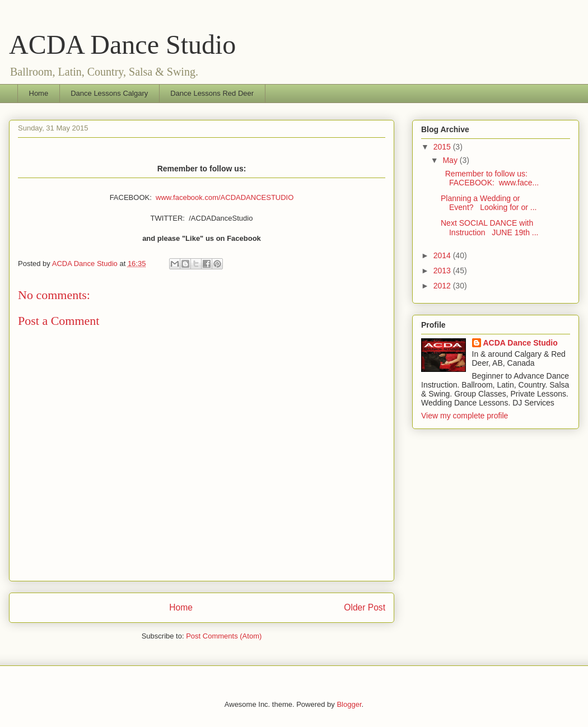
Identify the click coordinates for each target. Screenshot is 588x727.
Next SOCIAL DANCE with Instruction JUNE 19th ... (490, 228)
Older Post (365, 607)
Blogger (349, 704)
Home (39, 93)
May (451, 160)
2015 (443, 147)
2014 (443, 255)
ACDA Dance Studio (122, 45)
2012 (443, 286)
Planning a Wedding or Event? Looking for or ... (489, 203)
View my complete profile (465, 416)
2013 (443, 271)
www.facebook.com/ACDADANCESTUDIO (225, 197)
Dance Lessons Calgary (109, 93)
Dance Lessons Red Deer (212, 93)
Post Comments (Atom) (224, 636)
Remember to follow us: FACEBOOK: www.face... (490, 178)
